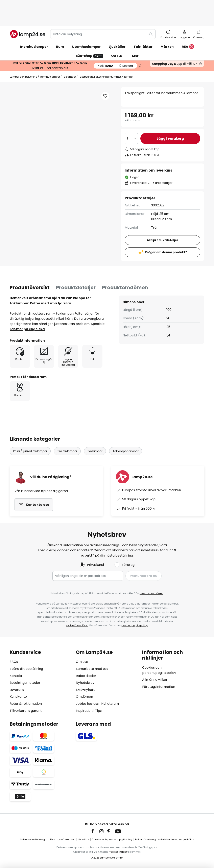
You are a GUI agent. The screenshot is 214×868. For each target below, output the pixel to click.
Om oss (82, 662)
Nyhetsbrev (85, 683)
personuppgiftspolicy (135, 625)
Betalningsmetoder (25, 683)
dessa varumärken (151, 593)
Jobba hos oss (87, 704)
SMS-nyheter (86, 690)
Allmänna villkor (155, 680)
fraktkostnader (118, 852)
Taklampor (69, 56)
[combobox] (103, 13)
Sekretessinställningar (34, 839)
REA (188, 26)
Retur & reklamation (26, 704)
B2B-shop (89, 35)
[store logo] (28, 13)
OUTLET (118, 35)
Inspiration (84, 711)
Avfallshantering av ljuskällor (176, 839)
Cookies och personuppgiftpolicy (112, 839)
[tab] (30, 266)
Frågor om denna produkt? (166, 231)
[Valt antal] (131, 117)
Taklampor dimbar (126, 430)
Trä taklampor (67, 430)
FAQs (14, 662)
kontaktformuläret (77, 625)
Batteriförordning (145, 839)
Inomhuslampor (50, 56)
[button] (35, 145)
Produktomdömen (125, 266)
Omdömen (84, 697)
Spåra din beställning (26, 669)
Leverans (17, 690)
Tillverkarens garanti (26, 711)
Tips (98, 711)
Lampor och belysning (23, 56)
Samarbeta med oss (92, 669)
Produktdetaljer (76, 266)
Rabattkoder (86, 676)
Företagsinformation (159, 687)
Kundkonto (18, 697)
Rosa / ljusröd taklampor (30, 430)
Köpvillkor (83, 839)
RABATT (115, 45)
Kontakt (16, 676)
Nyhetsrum (110, 704)
